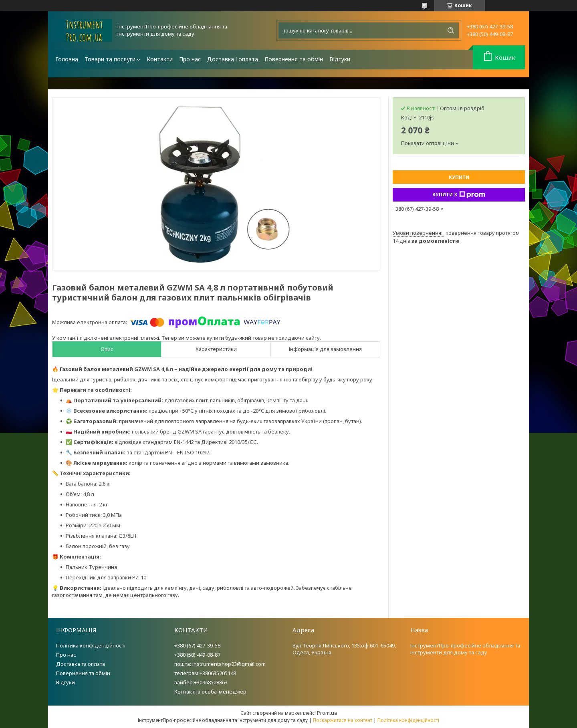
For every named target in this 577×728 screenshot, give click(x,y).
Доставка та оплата (81, 664)
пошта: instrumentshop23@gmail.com (220, 664)
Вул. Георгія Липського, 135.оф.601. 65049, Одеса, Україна (344, 649)
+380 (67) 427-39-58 (197, 645)
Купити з (459, 195)
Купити (459, 177)
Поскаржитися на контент (343, 720)
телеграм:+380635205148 (205, 673)
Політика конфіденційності (91, 645)
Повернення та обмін (294, 59)
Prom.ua (327, 713)
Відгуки (340, 59)
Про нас (190, 59)
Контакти (160, 59)
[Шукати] (451, 30)
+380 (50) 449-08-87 (197, 655)
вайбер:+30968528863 (201, 682)
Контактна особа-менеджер (210, 692)
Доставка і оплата (233, 59)
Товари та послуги (110, 59)
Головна (67, 59)
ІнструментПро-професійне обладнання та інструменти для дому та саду (465, 649)
